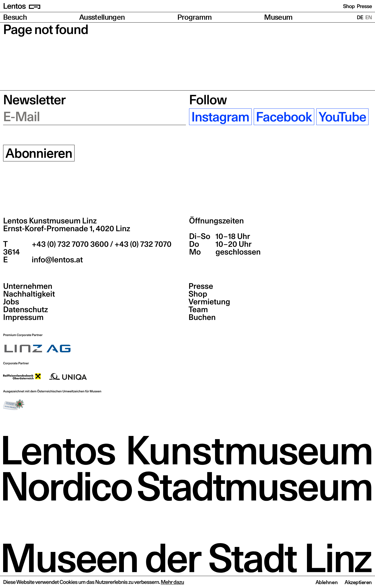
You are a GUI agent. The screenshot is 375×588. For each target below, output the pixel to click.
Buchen (202, 317)
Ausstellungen (102, 17)
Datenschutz (26, 310)
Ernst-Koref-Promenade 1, (67, 229)
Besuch (15, 17)
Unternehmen (28, 286)
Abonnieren (39, 153)
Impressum (23, 317)
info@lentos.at (56, 260)
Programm (195, 17)
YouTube (342, 117)
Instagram (220, 117)
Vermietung (209, 302)
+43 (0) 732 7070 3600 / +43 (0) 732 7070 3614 (87, 248)
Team (198, 310)
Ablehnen (327, 582)
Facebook (284, 117)
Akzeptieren (358, 582)
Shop (349, 6)
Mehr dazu (172, 582)
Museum (278, 17)
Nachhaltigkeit (29, 294)
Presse (364, 6)
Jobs (11, 302)
